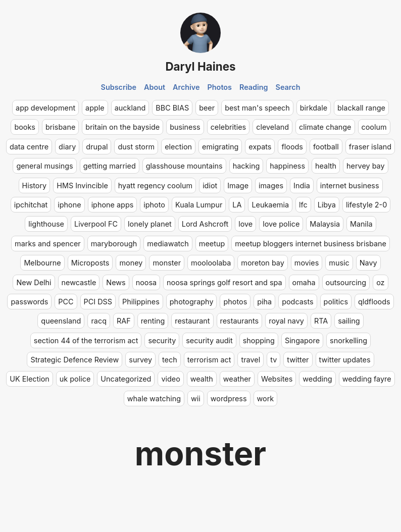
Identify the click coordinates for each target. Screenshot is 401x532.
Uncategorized (126, 379)
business (185, 127)
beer (207, 108)
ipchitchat (31, 205)
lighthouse (46, 224)
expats (260, 147)
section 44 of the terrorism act (86, 340)
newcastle (79, 282)
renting (153, 321)
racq (99, 321)
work (266, 398)
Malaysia (325, 224)
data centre (29, 147)
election (178, 147)
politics (336, 302)
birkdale (314, 108)
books (25, 127)
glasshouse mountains (184, 166)
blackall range (361, 108)
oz (380, 282)
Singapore (302, 340)
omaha (304, 282)
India (302, 185)
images (271, 185)
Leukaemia (270, 205)
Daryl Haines (200, 66)
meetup (212, 244)
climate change (325, 127)
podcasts (297, 302)
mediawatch (168, 244)
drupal (97, 147)
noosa (146, 282)
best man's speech (257, 108)
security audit (209, 340)
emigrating (220, 147)
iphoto (154, 205)
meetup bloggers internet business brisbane (311, 244)
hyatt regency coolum (155, 185)
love (245, 224)
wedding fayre (367, 379)
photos (235, 302)
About (155, 87)
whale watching (154, 398)
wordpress (229, 398)
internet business (350, 185)
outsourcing (346, 282)
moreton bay (262, 263)
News (116, 282)
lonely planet (150, 224)
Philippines (141, 302)
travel (250, 360)
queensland (61, 321)
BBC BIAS (172, 108)
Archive (186, 87)
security (162, 340)
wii (196, 398)
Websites (277, 379)
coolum (374, 127)
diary (67, 147)
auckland (130, 108)
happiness (287, 166)
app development (45, 108)
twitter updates (345, 360)
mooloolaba (211, 263)
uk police (75, 379)
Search (288, 87)
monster (167, 263)
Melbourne (42, 263)
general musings (44, 166)
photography (192, 302)
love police (281, 224)
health (326, 166)
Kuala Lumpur (199, 205)
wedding (317, 379)
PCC (66, 302)
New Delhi (34, 282)
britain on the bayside (122, 127)
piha (264, 302)
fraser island (370, 147)
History (35, 185)
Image (238, 185)
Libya (327, 205)
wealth (202, 379)
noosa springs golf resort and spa (224, 282)
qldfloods (374, 302)
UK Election (30, 379)
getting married (110, 166)
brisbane (60, 127)
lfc (303, 205)
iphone (69, 205)
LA (237, 205)
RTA (321, 321)
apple (95, 108)
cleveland (272, 127)
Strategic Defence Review (74, 360)
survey (140, 360)
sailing (349, 321)
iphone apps (113, 205)
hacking (246, 166)
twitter (298, 360)
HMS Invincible (82, 185)
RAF (124, 321)
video (170, 379)
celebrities (229, 127)
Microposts (90, 263)
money (131, 263)
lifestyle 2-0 (366, 205)
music (339, 263)
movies (307, 263)
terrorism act (209, 360)
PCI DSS (98, 302)
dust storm (136, 147)
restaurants (240, 321)
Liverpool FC (96, 224)
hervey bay (366, 166)
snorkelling (348, 340)
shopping (259, 340)
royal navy (286, 321)
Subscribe (119, 87)
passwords (29, 302)
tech (170, 360)
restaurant (192, 321)
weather (237, 379)
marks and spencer (48, 244)
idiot (210, 185)
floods (292, 147)
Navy (368, 263)
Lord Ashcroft (205, 224)
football (326, 147)
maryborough (114, 244)
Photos (220, 87)
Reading (254, 87)
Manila (361, 224)
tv (273, 360)
